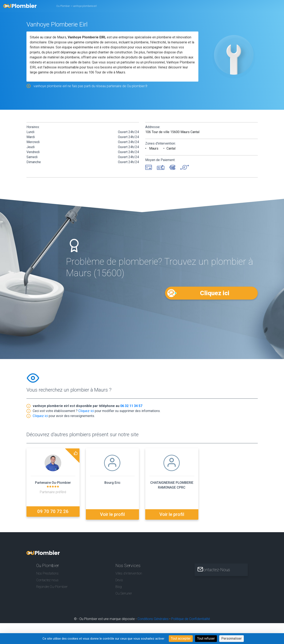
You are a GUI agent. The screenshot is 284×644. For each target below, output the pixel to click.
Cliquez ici (214, 293)
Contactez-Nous (220, 568)
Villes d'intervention (129, 572)
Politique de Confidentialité (191, 617)
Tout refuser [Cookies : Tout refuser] (206, 638)
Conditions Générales (153, 617)
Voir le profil (112, 513)
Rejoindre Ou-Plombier (52, 585)
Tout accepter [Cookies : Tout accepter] (181, 638)
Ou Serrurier (124, 592)
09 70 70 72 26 (53, 513)
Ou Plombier (63, 6)
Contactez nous (47, 578)
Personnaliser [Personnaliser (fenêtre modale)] (231, 638)
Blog (119, 585)
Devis (119, 578)
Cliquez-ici (86, 412)
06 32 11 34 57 (131, 407)
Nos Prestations (47, 572)
